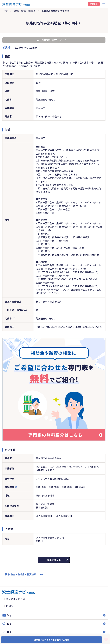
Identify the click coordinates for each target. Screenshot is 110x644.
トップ (5, 11)
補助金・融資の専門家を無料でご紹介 (52, 640)
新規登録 (94, 4)
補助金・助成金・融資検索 (25, 11)
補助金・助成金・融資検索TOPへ (26, 574)
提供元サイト (54, 560)
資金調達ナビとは (15, 599)
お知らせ (11, 606)
